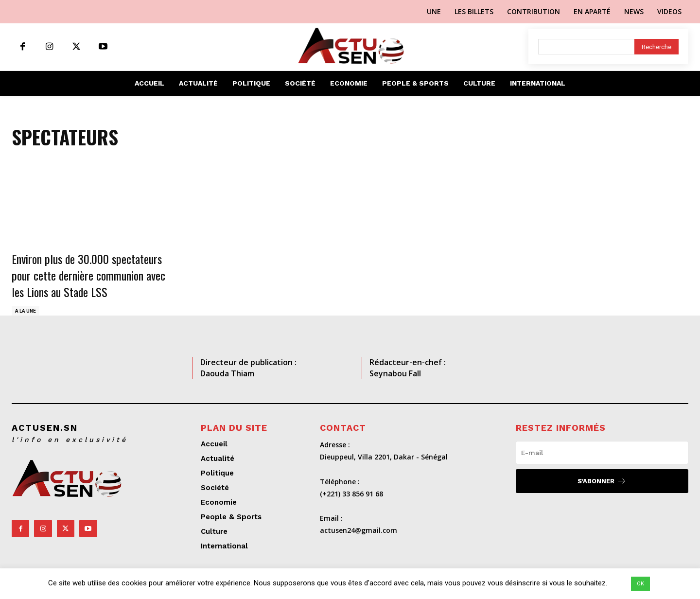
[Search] (656, 47)
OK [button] (640, 584)
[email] (602, 453)
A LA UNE (26, 311)
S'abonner (602, 481)
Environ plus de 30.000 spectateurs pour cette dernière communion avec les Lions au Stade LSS (88, 275)
